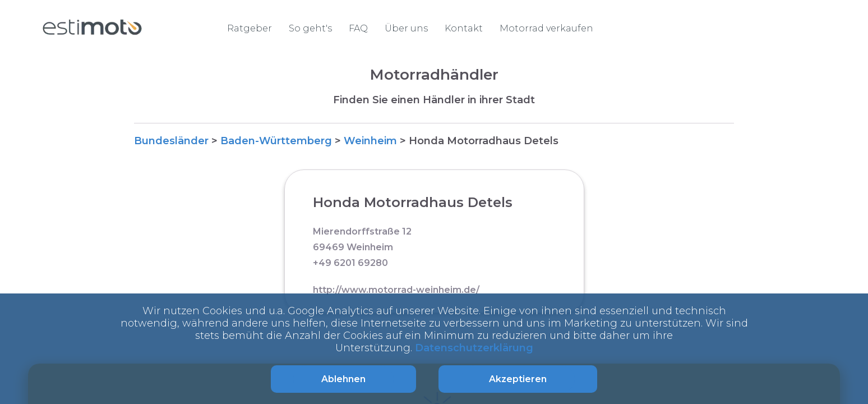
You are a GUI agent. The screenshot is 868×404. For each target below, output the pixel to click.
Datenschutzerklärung (474, 348)
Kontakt (464, 28)
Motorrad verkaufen (546, 28)
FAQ (358, 28)
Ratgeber (250, 28)
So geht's (310, 28)
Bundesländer (171, 141)
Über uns (406, 28)
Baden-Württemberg (276, 141)
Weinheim (370, 141)
